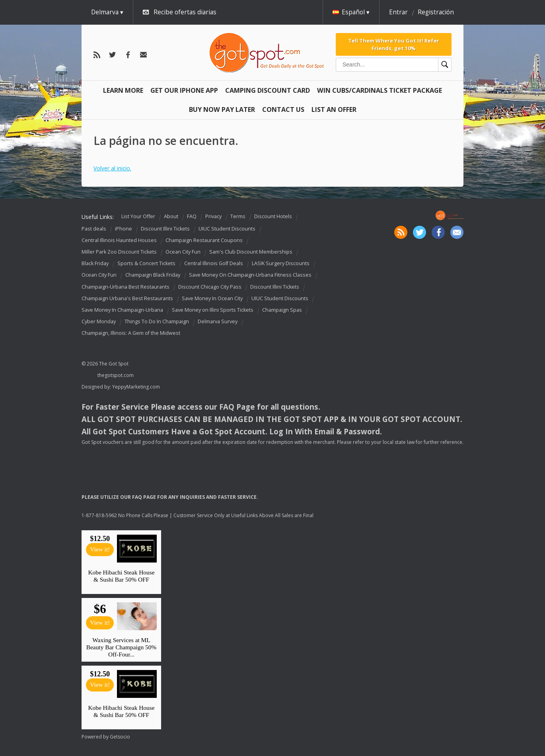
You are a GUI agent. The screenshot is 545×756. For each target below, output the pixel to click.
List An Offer (334, 109)
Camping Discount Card (268, 90)
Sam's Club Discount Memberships (251, 252)
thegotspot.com (116, 375)
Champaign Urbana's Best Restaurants (127, 298)
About (171, 216)
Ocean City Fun (183, 252)
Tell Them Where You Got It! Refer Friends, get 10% (394, 44)
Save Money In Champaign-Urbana (122, 310)
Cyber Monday (99, 321)
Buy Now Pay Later (222, 109)
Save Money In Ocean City (212, 298)
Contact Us (283, 109)
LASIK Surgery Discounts (281, 263)
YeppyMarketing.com (136, 387)
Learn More (123, 90)
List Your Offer (138, 216)
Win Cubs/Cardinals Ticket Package (380, 90)
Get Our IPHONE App (184, 90)
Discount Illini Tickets (165, 229)
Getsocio (120, 737)
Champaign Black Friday (153, 275)
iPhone (124, 229)
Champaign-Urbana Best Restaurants (126, 287)
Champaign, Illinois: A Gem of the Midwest (131, 333)
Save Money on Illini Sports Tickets (213, 310)
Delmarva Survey (218, 321)
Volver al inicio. (112, 168)
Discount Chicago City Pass (210, 287)
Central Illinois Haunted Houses (119, 240)
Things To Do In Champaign (157, 321)
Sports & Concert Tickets (146, 263)
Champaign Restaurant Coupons (204, 240)
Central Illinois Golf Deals (214, 263)
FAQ (192, 216)
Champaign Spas (282, 310)
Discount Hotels (273, 216)
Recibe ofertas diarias (185, 12)
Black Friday (95, 263)
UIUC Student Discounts (227, 229)
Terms (238, 216)
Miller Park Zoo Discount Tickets (119, 252)
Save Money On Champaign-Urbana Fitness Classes (250, 275)
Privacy (213, 216)
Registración (436, 12)
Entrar (398, 12)
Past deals (94, 229)
